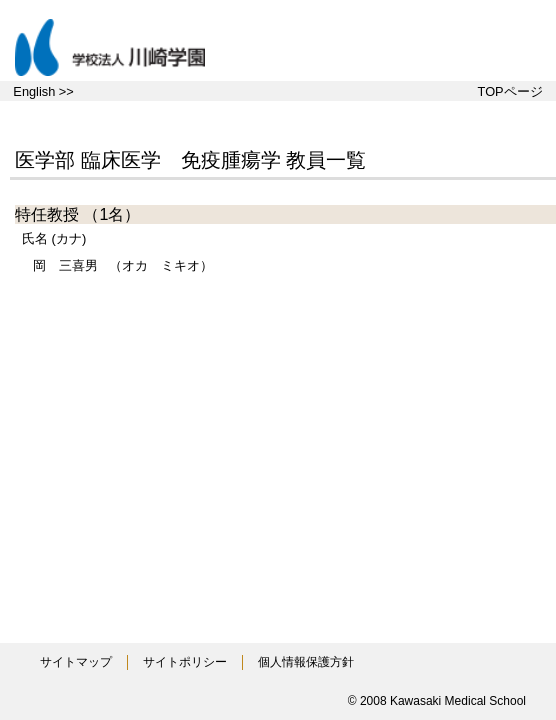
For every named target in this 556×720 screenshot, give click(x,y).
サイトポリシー (185, 662)
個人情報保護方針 (306, 662)
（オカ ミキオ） (123, 265)
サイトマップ (76, 662)
